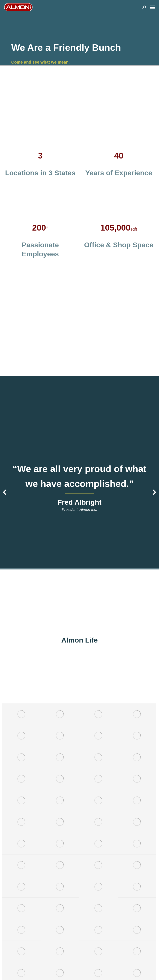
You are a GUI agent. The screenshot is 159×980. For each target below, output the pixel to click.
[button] (5, 492)
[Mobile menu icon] (152, 7)
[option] (79, 487)
